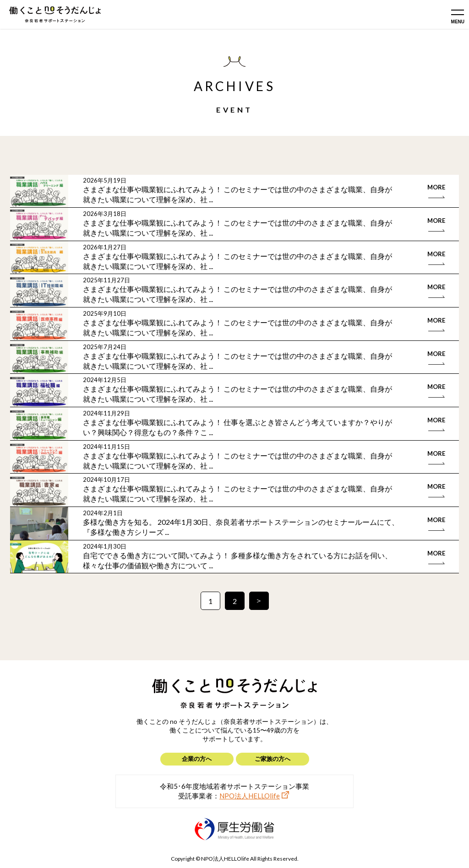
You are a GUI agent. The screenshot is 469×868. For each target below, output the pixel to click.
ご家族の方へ (273, 759)
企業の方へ (197, 759)
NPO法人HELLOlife (250, 796)
